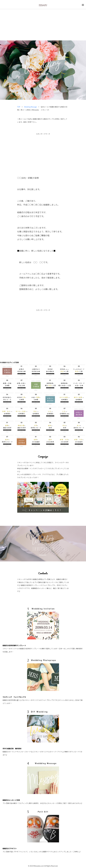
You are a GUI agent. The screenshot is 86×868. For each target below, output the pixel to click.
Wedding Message (31, 107)
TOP (19, 107)
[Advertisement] (43, 17)
